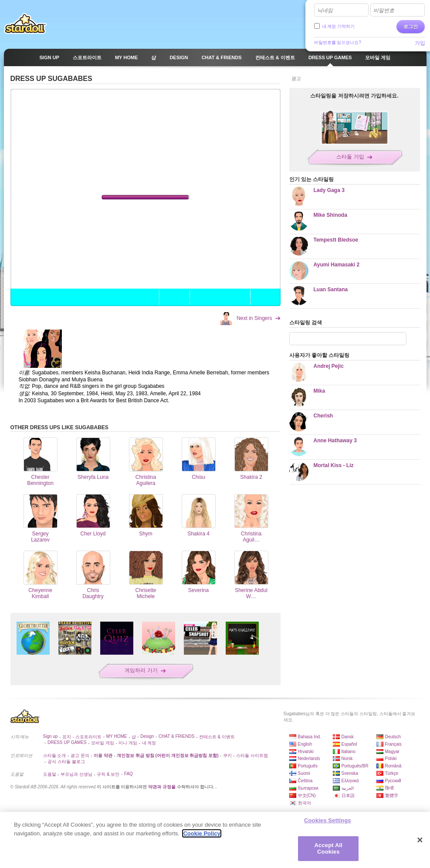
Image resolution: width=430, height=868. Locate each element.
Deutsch (393, 737)
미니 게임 (128, 743)
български (308, 788)
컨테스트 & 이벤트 (217, 737)
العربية (348, 788)
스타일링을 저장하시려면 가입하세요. (354, 96)
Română (393, 766)
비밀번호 (384, 10)
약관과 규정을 (163, 787)
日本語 (348, 796)
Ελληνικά (350, 781)
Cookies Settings (328, 820)
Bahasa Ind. (310, 737)
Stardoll (25, 24)
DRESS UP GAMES (67, 742)
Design (147, 736)
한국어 (305, 803)
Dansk (348, 737)
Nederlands (309, 759)
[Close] (420, 840)
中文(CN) (307, 796)
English (305, 744)
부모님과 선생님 (76, 774)
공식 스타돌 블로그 (66, 762)
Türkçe (392, 773)
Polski (391, 759)
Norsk (347, 759)
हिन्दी (389, 788)
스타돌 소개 (55, 755)
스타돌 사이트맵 (252, 755)
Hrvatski (306, 752)
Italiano (349, 752)
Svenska (350, 773)
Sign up (51, 736)
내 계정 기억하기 (339, 26)
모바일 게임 (103, 743)
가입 (420, 43)
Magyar (392, 752)
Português (308, 766)
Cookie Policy (201, 833)
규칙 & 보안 (108, 774)
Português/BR (355, 766)
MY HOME (117, 736)
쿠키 (227, 755)
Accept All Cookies (328, 849)
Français (393, 744)
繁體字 (392, 796)
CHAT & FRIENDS (176, 736)
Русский (393, 781)
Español (349, 744)
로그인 (411, 27)
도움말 (50, 774)
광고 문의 (80, 755)
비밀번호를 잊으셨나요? (338, 42)
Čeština (305, 781)
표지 (67, 737)
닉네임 (325, 10)
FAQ (129, 774)
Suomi (304, 773)
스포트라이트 (88, 737)
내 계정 (149, 743)
